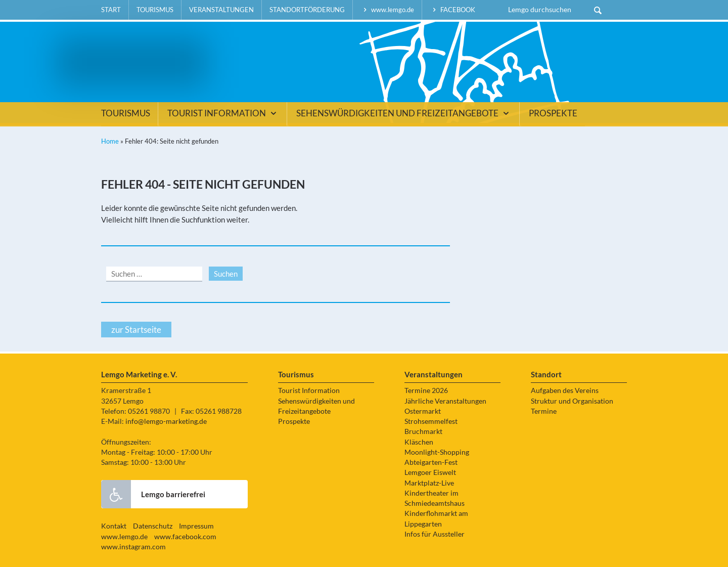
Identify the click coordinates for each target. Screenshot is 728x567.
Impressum (196, 526)
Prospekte (553, 113)
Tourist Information (223, 113)
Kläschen (419, 442)
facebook (452, 10)
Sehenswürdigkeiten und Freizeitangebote (404, 113)
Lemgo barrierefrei (153, 494)
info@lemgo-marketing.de (166, 421)
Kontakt (114, 526)
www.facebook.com (185, 537)
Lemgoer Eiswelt (430, 472)
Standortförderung (307, 10)
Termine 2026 (426, 390)
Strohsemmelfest (431, 421)
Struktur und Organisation (572, 401)
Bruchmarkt (423, 431)
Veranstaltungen (221, 10)
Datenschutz (153, 526)
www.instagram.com (133, 547)
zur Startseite (136, 330)
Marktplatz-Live (429, 483)
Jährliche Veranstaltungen (445, 401)
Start (111, 10)
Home (110, 141)
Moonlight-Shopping (437, 452)
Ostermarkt (423, 411)
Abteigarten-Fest (431, 462)
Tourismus (155, 10)
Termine (544, 411)
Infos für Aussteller (435, 534)
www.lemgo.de (387, 10)
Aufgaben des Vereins (565, 390)
